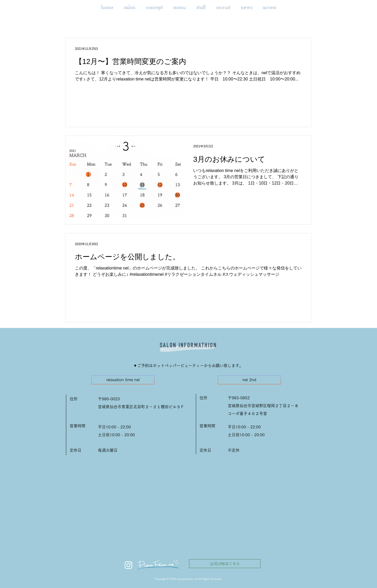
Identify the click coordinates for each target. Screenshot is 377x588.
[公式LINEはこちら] (225, 564)
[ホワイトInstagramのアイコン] (128, 565)
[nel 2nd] (249, 380)
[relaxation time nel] (123, 380)
